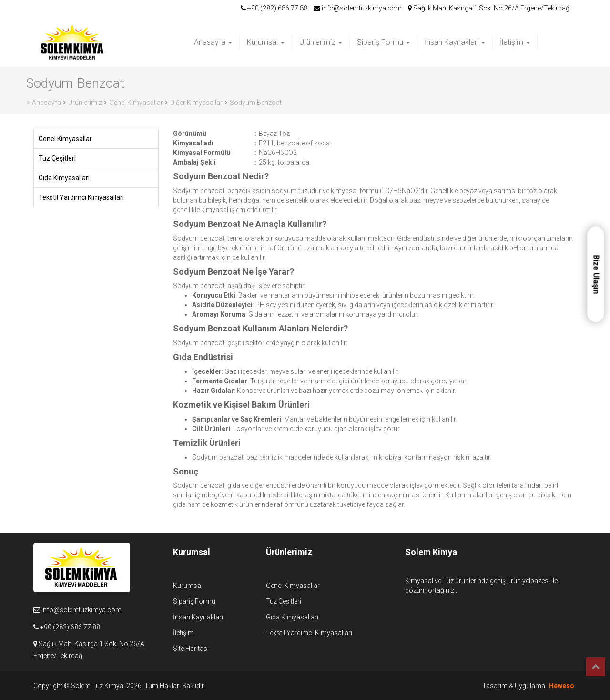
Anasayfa (213, 42)
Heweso (562, 686)
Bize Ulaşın (596, 274)
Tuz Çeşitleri (57, 158)
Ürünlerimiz (321, 42)
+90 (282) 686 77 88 (274, 8)
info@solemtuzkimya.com (358, 8)
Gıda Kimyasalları (64, 178)
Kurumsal (266, 42)
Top (596, 667)
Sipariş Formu (383, 42)
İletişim (515, 42)
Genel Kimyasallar (136, 103)
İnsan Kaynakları (455, 42)
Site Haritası (191, 649)
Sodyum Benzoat (256, 103)
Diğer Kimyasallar (196, 103)
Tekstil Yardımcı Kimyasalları (81, 197)
